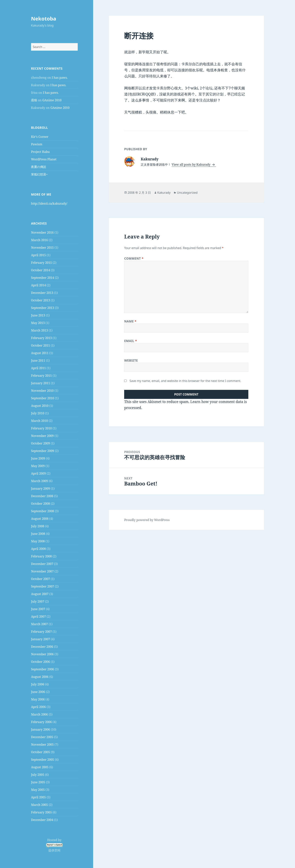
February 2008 (41, 556)
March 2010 (40, 421)
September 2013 (43, 308)
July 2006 (38, 684)
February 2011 (41, 376)
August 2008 (40, 519)
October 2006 (40, 662)
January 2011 (41, 383)
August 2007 (40, 594)
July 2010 (38, 413)
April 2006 (38, 707)
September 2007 (43, 586)
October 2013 (40, 300)
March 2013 (40, 330)
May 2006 (38, 699)
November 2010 (42, 391)
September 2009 (43, 451)
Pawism (37, 144)
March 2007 (40, 624)
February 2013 (41, 338)
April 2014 (38, 285)
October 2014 (40, 270)
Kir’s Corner (40, 137)
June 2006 (38, 692)
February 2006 (41, 722)
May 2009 (38, 466)
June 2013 (38, 315)
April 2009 (38, 473)
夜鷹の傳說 (39, 167)
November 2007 (42, 571)
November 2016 (42, 232)
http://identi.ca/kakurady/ (49, 203)
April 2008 (38, 549)
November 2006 (42, 654)
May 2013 (38, 323)
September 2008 (43, 511)
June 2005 (38, 782)
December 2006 (42, 647)
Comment (134, 258)
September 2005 (43, 760)
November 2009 (42, 436)
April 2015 (38, 255)
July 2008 (38, 526)
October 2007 (40, 579)
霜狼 (34, 100)
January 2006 (41, 729)
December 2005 (42, 737)
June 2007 (38, 609)
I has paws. (60, 78)
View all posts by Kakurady (191, 165)
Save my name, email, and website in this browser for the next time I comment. (185, 381)
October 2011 (40, 345)
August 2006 (40, 677)
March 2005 (40, 805)
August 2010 (40, 406)
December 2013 (42, 293)
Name (130, 321)
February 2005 (41, 812)
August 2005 (40, 767)
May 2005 (38, 790)
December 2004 (42, 820)
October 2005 (40, 752)
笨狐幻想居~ (39, 174)
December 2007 (42, 564)
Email (131, 341)
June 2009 (38, 458)
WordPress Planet (44, 159)
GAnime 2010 (52, 100)
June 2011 (38, 360)
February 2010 (41, 428)
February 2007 (41, 632)
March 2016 (40, 240)
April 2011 (38, 368)
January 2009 (41, 488)
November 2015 (42, 248)
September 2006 (43, 669)
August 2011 (40, 353)
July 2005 (38, 775)
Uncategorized (187, 193)
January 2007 (41, 639)
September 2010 (43, 398)
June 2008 (38, 534)
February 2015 (41, 263)
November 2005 (42, 745)
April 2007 (38, 617)
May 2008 (38, 541)
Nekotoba (44, 19)
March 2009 (40, 481)
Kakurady (164, 193)
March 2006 (40, 714)
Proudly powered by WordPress (147, 520)
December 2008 (42, 496)
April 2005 (38, 797)
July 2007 (38, 601)
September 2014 (43, 278)
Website (131, 360)
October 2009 (40, 443)
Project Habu (40, 152)
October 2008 (40, 504)
